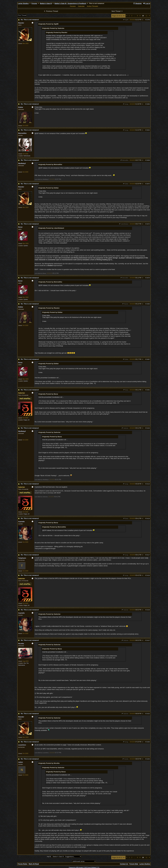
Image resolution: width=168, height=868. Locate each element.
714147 (148, 640)
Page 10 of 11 (118, 16)
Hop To (49, 857)
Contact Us (124, 864)
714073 (148, 224)
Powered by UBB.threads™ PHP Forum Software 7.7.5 (84, 867)
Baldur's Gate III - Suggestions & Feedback (70, 3)
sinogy (126, 104)
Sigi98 (126, 20)
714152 (148, 714)
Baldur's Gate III (46, 3)
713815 (148, 130)
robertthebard (124, 224)
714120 (148, 575)
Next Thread (117, 11)
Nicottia (125, 759)
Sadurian (125, 428)
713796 (148, 20)
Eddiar (126, 184)
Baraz (126, 390)
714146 (148, 610)
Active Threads (93, 6)
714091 (148, 390)
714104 (148, 428)
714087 (148, 359)
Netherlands (27, 156)
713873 (148, 184)
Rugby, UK (27, 420)
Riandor (125, 304)
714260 (148, 742)
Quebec (26, 246)
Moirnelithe (124, 160)
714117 (148, 555)
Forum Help (134, 864)
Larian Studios (23, 3)
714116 (148, 518)
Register (137, 3)
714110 (148, 484)
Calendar (81, 6)
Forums (34, 3)
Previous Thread (51, 11)
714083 (148, 304)
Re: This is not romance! (30, 20)
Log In (147, 3)
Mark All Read (34, 864)
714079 (148, 278)
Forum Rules (23, 864)
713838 (148, 160)
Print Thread (22, 15)
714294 (148, 759)
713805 (148, 104)
